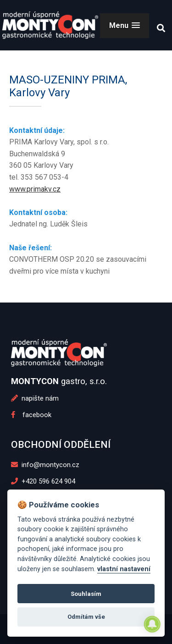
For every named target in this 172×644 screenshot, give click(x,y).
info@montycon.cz (45, 465)
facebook (31, 415)
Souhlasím (86, 594)
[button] (125, 25)
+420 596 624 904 (43, 481)
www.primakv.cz (35, 189)
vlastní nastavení (124, 569)
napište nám (35, 398)
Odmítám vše (86, 617)
